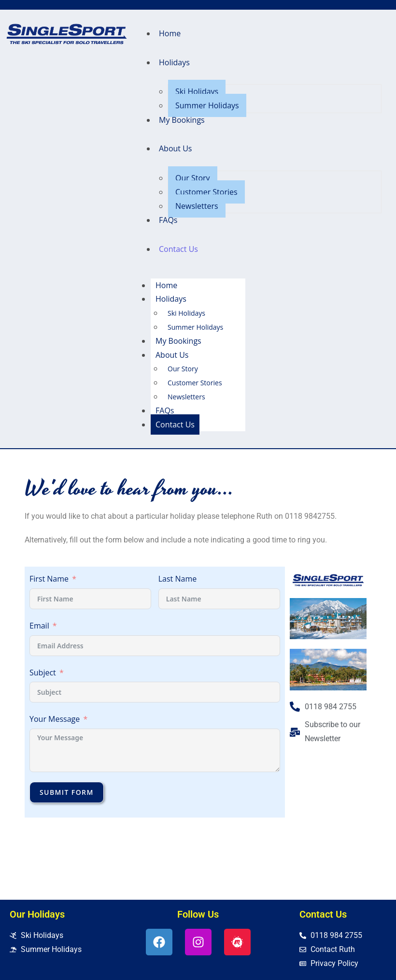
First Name (49, 579)
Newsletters (197, 206)
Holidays (174, 62)
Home (170, 33)
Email (39, 626)
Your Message (55, 719)
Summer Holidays (207, 105)
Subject (43, 673)
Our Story (193, 178)
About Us (176, 148)
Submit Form (67, 792)
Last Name (177, 579)
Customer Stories (206, 192)
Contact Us (178, 249)
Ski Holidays (197, 91)
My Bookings (182, 120)
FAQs (168, 220)
